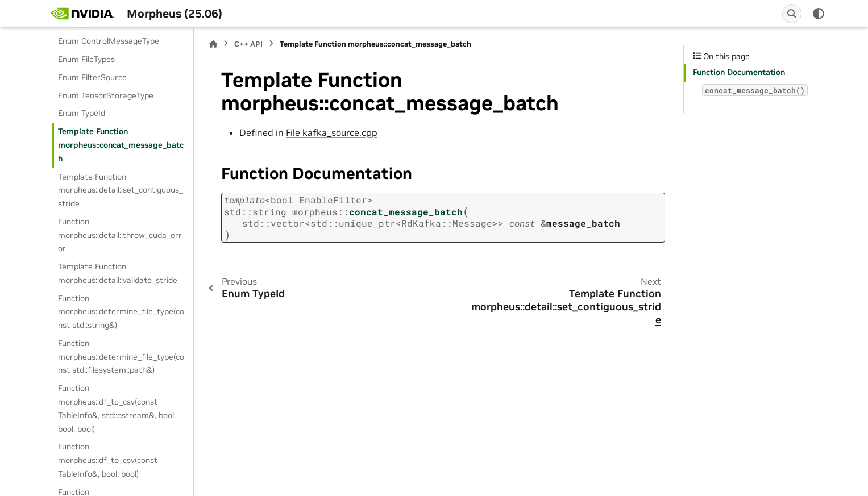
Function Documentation (739, 72)
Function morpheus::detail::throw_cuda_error (120, 235)
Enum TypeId (82, 113)
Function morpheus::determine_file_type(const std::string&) (121, 312)
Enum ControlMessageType (109, 41)
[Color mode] (819, 14)
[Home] (213, 44)
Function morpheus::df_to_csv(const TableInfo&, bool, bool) (108, 460)
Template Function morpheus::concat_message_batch (121, 145)
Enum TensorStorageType (106, 95)
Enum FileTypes (86, 59)
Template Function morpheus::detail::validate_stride (118, 273)
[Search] (792, 14)
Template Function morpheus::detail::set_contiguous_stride (121, 190)
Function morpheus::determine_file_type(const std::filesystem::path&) (121, 357)
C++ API (248, 44)
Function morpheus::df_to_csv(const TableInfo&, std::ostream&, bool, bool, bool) (117, 408)
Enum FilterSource (92, 77)
